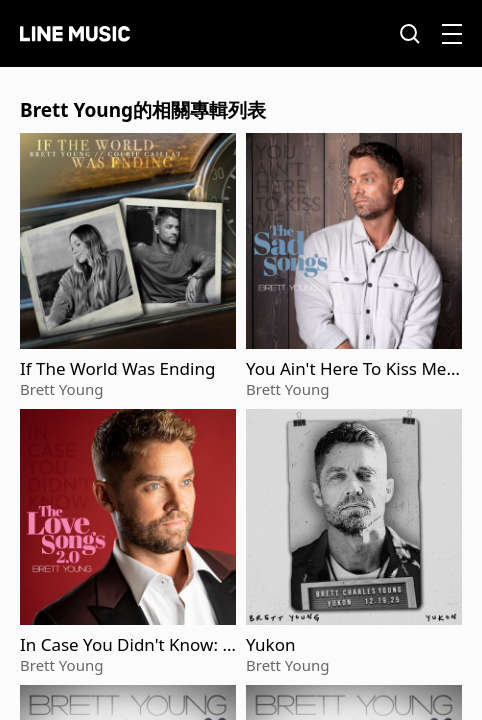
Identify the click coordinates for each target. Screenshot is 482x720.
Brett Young (61, 389)
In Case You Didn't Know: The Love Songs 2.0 (126, 645)
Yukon (271, 645)
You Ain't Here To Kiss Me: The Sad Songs (348, 369)
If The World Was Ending (117, 369)
